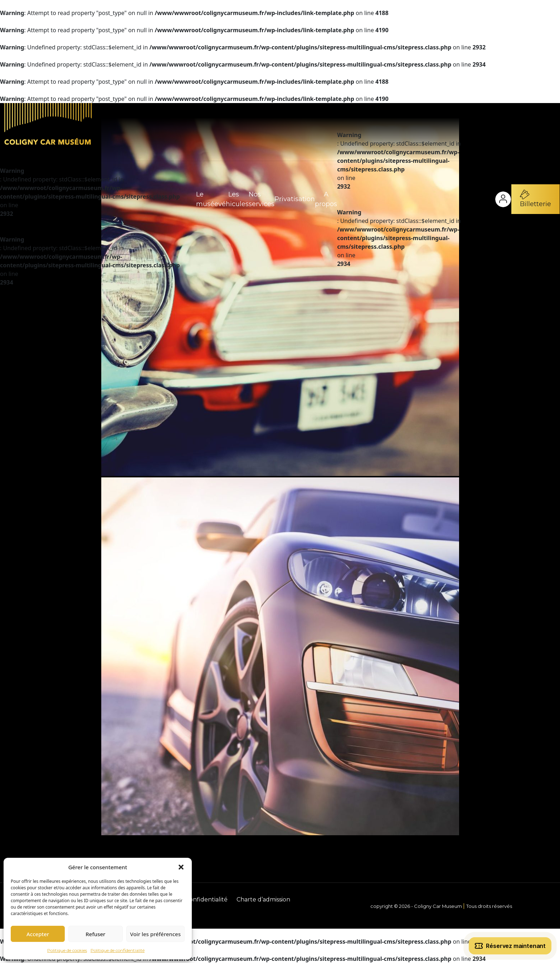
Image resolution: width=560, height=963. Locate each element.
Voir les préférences (155, 934)
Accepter (38, 934)
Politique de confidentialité (118, 950)
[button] (181, 867)
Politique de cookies (67, 950)
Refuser (95, 934)
